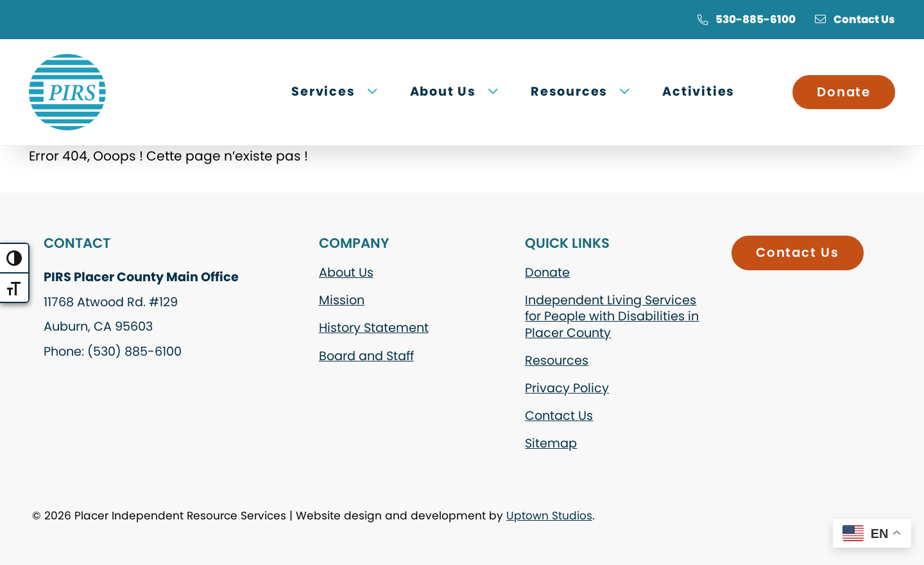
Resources (557, 361)
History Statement (374, 328)
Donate (844, 92)
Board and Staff (366, 356)
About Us (346, 273)
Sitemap (551, 443)
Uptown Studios (549, 516)
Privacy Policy (567, 388)
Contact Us (855, 19)
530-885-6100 (746, 19)
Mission (342, 300)
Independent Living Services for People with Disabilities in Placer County (612, 316)
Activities (698, 91)
